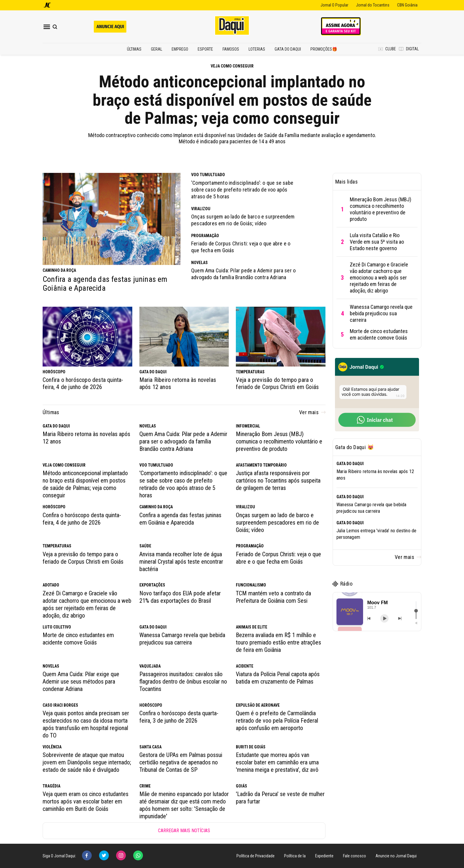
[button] (350, 612)
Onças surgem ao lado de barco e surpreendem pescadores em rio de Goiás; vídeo (243, 220)
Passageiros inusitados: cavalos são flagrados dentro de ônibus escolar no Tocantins (183, 681)
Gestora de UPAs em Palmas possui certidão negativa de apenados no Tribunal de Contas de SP (181, 762)
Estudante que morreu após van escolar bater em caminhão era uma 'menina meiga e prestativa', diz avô (277, 762)
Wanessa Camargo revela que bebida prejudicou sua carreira (182, 639)
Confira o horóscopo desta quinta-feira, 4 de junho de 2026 (83, 383)
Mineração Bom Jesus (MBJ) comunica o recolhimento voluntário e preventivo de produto (279, 441)
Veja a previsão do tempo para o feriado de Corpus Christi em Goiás (277, 383)
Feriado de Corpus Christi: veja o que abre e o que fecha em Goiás (241, 247)
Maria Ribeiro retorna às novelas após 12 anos (178, 383)
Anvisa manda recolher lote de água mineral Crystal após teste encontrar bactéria (181, 562)
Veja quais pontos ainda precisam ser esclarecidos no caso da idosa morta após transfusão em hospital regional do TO (86, 724)
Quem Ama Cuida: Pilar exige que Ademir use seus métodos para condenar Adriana (81, 681)
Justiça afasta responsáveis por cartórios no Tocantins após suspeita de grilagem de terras (278, 480)
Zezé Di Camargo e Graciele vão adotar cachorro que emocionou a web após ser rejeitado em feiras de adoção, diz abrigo (87, 604)
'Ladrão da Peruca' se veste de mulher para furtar (280, 798)
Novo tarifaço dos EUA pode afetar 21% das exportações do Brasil (180, 597)
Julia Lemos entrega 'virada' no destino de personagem (376, 534)
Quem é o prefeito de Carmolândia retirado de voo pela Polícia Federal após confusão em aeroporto (277, 721)
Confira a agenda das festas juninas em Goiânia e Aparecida (105, 284)
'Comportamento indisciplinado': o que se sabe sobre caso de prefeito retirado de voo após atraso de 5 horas (242, 190)
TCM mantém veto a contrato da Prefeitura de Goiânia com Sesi (273, 597)
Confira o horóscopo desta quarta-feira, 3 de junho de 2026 (179, 717)
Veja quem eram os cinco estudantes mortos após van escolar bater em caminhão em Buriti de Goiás (86, 801)
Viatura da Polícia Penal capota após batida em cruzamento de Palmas (278, 678)
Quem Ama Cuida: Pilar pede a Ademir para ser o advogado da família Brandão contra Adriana (243, 274)
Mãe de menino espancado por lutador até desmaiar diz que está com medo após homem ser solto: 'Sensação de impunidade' (184, 805)
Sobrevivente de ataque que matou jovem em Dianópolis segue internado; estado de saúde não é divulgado (87, 762)
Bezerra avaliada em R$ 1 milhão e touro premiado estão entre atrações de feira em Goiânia (278, 642)
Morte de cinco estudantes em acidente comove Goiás (78, 639)
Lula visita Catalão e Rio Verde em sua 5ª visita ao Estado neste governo (377, 242)
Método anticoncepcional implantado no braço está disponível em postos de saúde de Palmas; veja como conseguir (232, 100)
